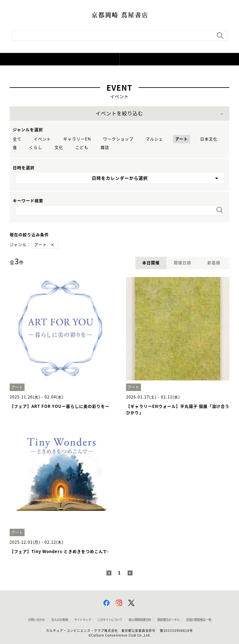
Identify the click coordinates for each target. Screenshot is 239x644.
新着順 (214, 263)
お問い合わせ (36, 620)
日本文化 (209, 139)
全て (17, 139)
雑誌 (105, 148)
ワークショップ (118, 139)
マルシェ (154, 139)
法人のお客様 (59, 620)
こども (82, 148)
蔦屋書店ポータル (168, 620)
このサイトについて (110, 620)
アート (182, 139)
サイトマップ (82, 620)
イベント (42, 139)
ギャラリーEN (77, 139)
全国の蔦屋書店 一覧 (199, 620)
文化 (59, 148)
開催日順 (182, 263)
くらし (36, 148)
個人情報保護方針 (140, 620)
